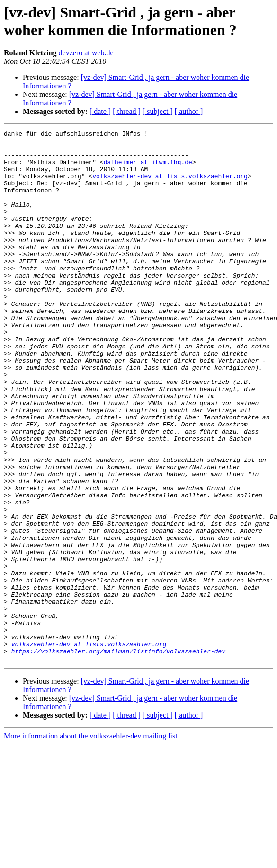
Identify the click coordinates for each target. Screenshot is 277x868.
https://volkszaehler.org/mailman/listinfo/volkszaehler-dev (118, 756)
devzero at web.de (86, 53)
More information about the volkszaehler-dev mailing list (91, 842)
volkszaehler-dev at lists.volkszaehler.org (170, 186)
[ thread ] (127, 111)
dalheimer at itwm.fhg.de (148, 169)
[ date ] (100, 111)
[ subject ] (158, 111)
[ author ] (189, 111)
